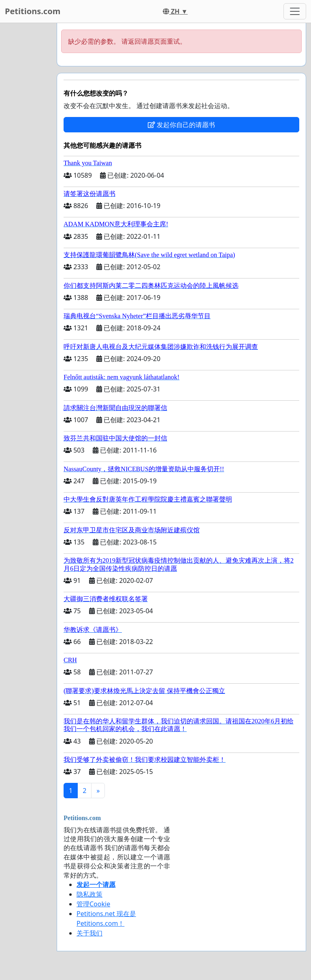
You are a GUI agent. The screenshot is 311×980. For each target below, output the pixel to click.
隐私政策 (89, 894)
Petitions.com (33, 11)
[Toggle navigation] (295, 11)
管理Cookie (93, 904)
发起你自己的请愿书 (181, 125)
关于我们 (89, 933)
